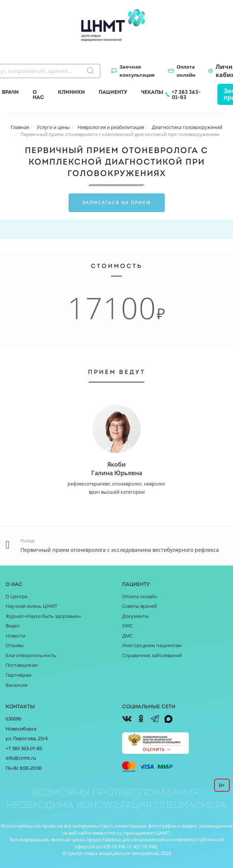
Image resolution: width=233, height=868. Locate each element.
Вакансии (17, 685)
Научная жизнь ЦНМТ (31, 606)
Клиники (71, 92)
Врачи (10, 92)
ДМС (127, 636)
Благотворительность (31, 655)
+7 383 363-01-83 (186, 95)
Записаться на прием (117, 203)
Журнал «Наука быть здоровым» (43, 616)
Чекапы (152, 92)
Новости (15, 636)
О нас (38, 95)
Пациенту (113, 92)
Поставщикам (22, 665)
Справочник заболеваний (152, 655)
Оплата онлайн (186, 71)
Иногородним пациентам (152, 645)
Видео (13, 626)
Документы (135, 616)
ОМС (128, 626)
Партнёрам (19, 675)
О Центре (17, 596)
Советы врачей (140, 606)
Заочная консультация (137, 71)
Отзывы (15, 645)
